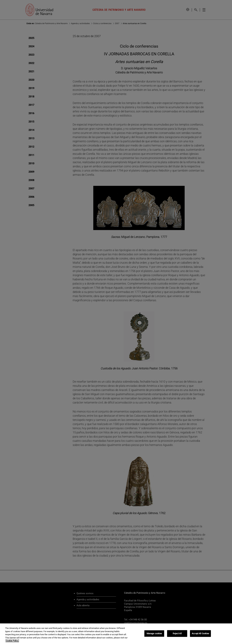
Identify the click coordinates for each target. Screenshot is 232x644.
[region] (116, 634)
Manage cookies (154, 633)
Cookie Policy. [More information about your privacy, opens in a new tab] (12, 641)
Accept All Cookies (200, 633)
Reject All (177, 633)
